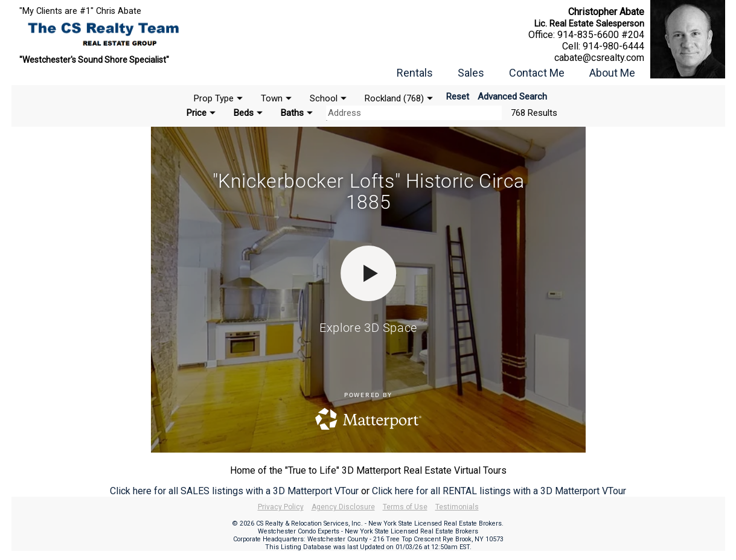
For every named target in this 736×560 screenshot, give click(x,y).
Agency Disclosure (343, 507)
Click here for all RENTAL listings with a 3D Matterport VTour (499, 491)
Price (197, 113)
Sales (471, 73)
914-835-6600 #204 (601, 35)
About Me (612, 73)
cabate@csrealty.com (599, 58)
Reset (458, 97)
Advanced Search (512, 97)
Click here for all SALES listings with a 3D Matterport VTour (234, 491)
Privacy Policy (281, 507)
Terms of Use (405, 507)
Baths (292, 113)
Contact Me (537, 73)
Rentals (415, 73)
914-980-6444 (613, 46)
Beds (244, 113)
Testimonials (457, 507)
